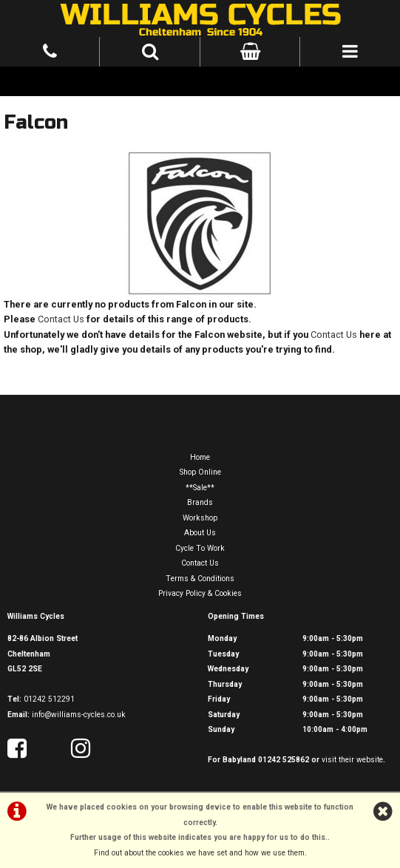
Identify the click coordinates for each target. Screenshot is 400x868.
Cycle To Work (200, 548)
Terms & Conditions (200, 579)
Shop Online (200, 472)
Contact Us (61, 319)
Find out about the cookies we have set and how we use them (199, 853)
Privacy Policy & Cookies (200, 593)
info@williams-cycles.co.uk (79, 715)
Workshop (200, 518)
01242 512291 (49, 699)
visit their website (352, 760)
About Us (200, 533)
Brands (200, 502)
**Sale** (200, 488)
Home (200, 457)
